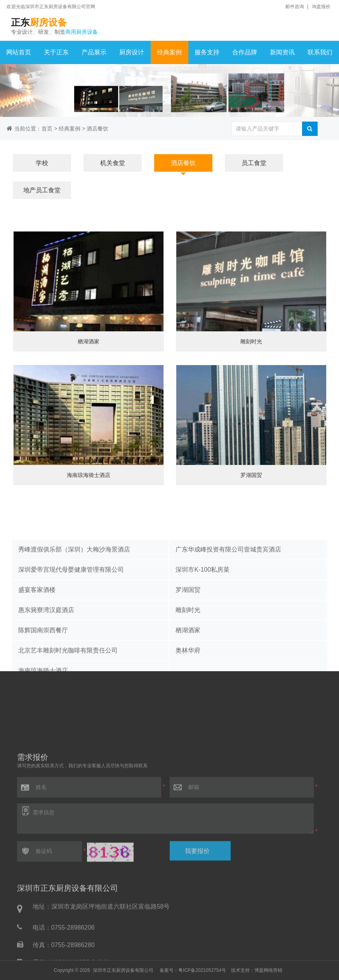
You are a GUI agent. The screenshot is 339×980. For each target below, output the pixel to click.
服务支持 (207, 52)
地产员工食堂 (42, 190)
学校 (42, 163)
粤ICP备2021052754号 (202, 970)
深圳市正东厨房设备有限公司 (123, 970)
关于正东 (56, 52)
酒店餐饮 (97, 129)
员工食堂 (254, 163)
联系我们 (320, 52)
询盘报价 (321, 7)
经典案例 (169, 52)
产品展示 (94, 52)
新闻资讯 (282, 52)
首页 (47, 129)
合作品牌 (245, 52)
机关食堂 (113, 163)
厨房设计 (132, 52)
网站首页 (19, 52)
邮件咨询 (295, 7)
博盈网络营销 (268, 970)
